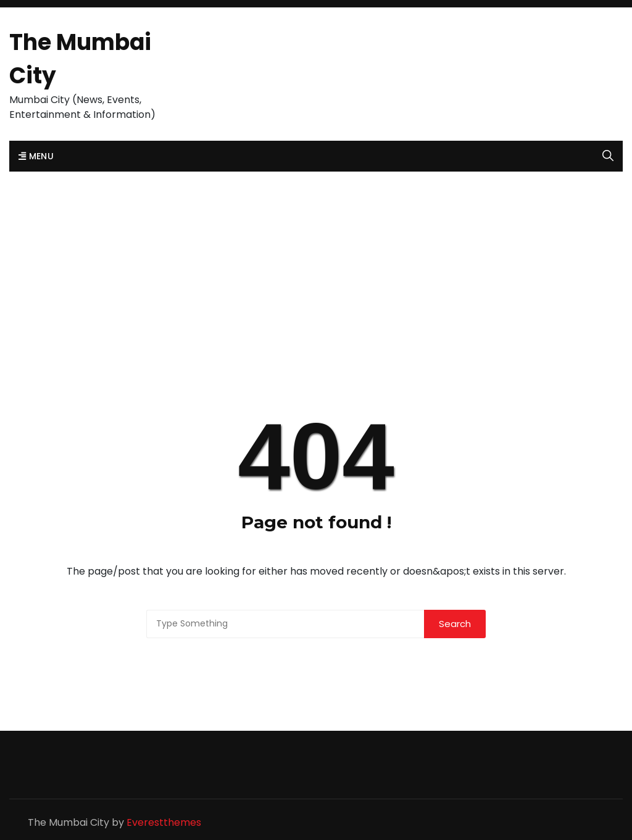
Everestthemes (164, 822)
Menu (36, 156)
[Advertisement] (316, 264)
